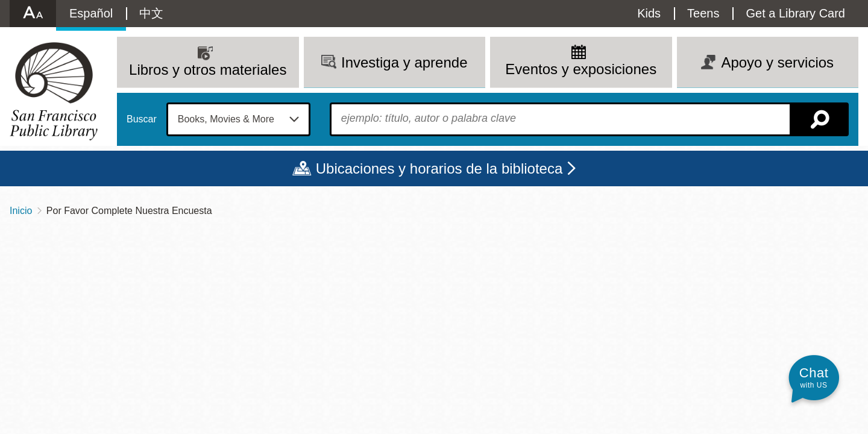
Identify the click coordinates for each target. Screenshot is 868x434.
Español (91, 13)
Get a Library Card (795, 13)
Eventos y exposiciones (581, 69)
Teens (703, 13)
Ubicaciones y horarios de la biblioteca (439, 168)
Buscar (142, 119)
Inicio (21, 211)
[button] (814, 378)
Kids (649, 13)
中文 (151, 13)
